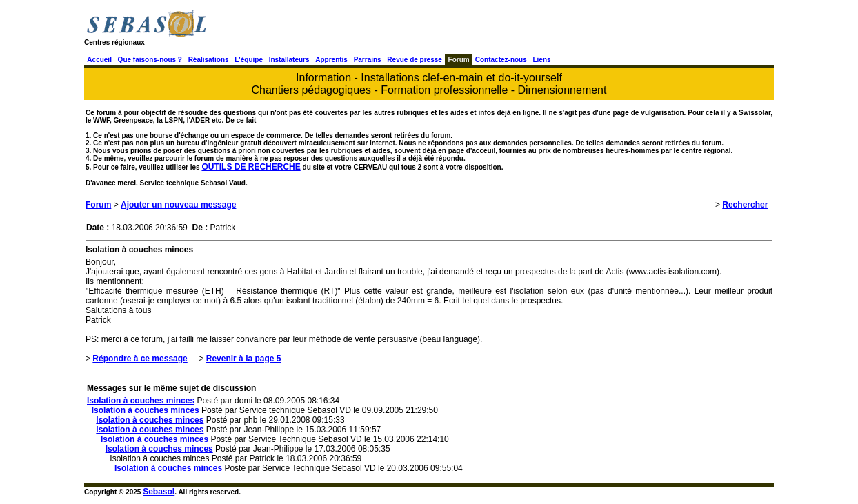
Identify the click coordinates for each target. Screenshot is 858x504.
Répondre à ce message (140, 359)
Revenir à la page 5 (244, 359)
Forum (98, 205)
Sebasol (159, 492)
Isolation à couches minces (141, 401)
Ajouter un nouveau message (178, 205)
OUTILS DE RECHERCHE (251, 167)
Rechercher (745, 205)
